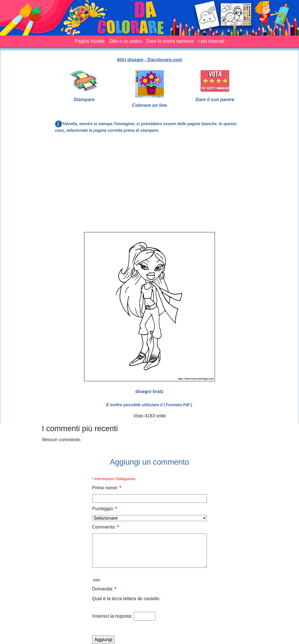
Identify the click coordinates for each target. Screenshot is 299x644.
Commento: (105, 527)
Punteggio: (105, 509)
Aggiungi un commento (150, 462)
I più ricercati (211, 41)
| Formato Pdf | (178, 405)
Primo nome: (107, 488)
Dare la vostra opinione (170, 41)
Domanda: (104, 589)
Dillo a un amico (126, 41)
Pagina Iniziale (90, 41)
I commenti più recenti (80, 429)
